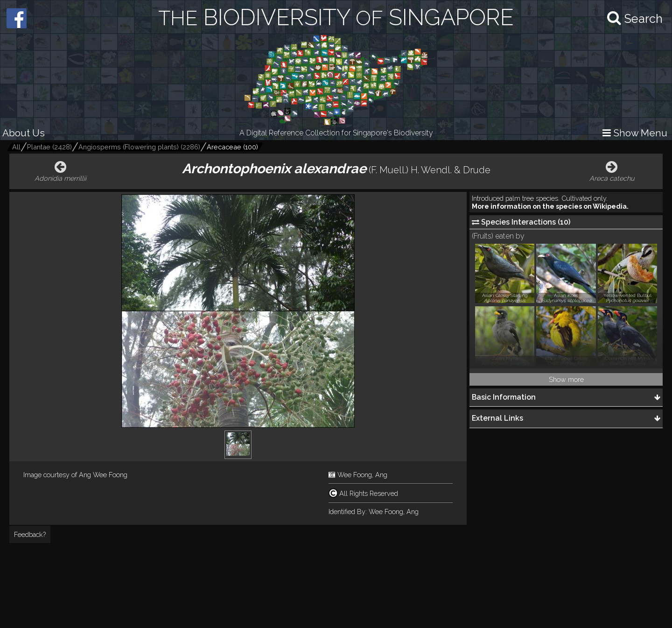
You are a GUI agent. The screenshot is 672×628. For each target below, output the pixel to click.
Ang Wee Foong (103, 475)
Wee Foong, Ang (362, 475)
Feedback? (30, 534)
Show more (566, 379)
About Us (24, 133)
